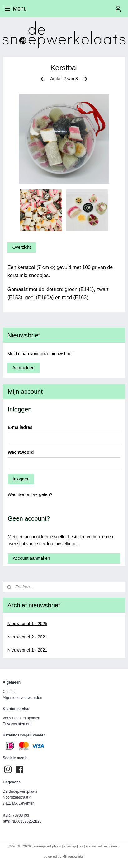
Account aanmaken (31, 558)
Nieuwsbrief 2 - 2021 (27, 637)
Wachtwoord (21, 452)
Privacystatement (17, 724)
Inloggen (21, 479)
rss (81, 846)
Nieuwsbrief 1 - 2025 (27, 624)
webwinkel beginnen (102, 846)
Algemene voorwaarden (23, 698)
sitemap (70, 846)
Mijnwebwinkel (73, 856)
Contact (9, 692)
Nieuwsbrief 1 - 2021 (27, 650)
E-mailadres (20, 427)
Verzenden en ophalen (21, 718)
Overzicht (22, 247)
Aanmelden (24, 368)
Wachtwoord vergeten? (30, 494)
